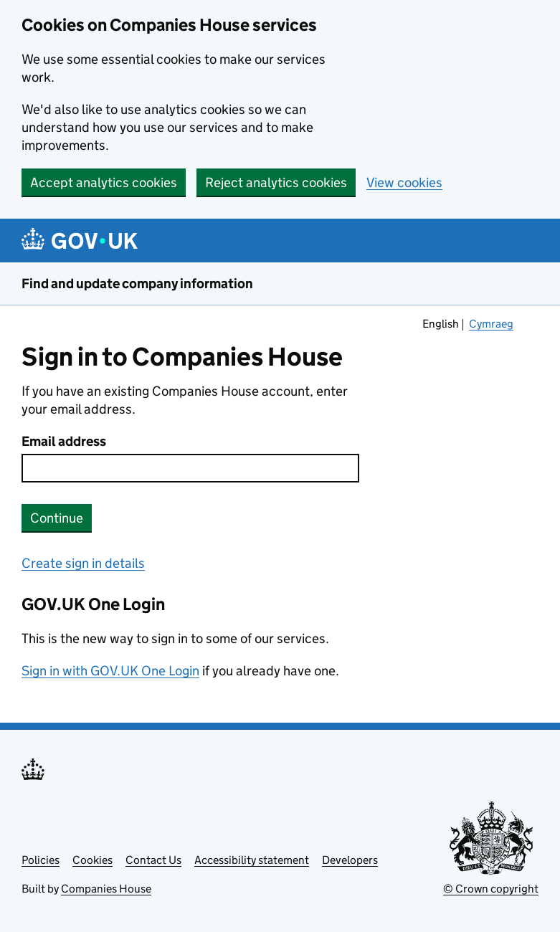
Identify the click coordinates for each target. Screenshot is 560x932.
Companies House (106, 889)
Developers (350, 860)
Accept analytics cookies (104, 182)
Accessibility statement (252, 860)
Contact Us (153, 860)
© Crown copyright (491, 889)
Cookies (92, 860)
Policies (41, 860)
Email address (64, 441)
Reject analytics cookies (276, 182)
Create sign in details (83, 563)
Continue (57, 518)
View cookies (404, 182)
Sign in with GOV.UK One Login (110, 671)
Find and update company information (137, 284)
